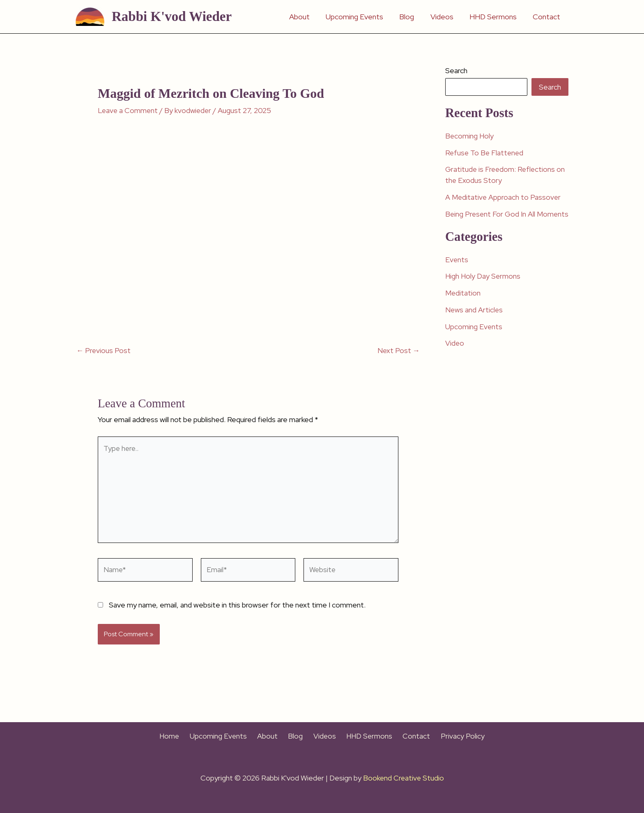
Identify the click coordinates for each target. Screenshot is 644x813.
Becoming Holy (470, 136)
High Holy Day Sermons (483, 287)
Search (456, 70)
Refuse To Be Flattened (485, 152)
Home (179, 736)
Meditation (463, 304)
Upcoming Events (361, 17)
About (307, 17)
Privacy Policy (454, 736)
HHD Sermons (495, 17)
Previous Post (104, 351)
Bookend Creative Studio (403, 778)
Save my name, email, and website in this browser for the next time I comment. (237, 609)
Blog (412, 17)
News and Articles (475, 320)
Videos (445, 17)
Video (455, 353)
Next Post (398, 351)
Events (457, 270)
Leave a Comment (128, 110)
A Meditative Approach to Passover (504, 197)
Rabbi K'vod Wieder (172, 16)
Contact (547, 17)
